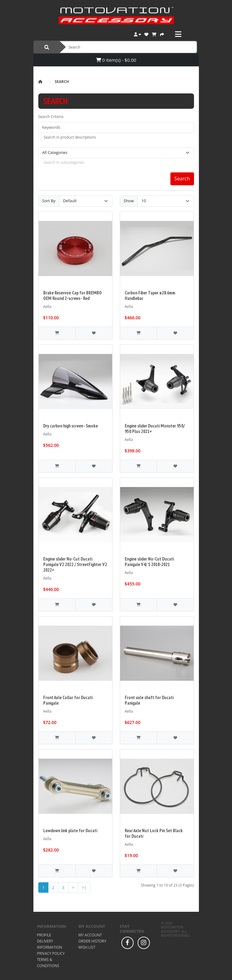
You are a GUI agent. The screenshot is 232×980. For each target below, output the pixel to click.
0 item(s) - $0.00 (116, 60)
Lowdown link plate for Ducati (70, 830)
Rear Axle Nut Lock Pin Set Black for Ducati (154, 833)
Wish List (87, 947)
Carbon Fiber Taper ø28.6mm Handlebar (150, 295)
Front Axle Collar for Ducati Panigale (68, 700)
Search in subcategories (64, 162)
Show (129, 201)
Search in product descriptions (70, 137)
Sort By (49, 201)
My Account (90, 935)
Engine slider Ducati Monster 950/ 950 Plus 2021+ (155, 429)
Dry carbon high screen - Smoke (70, 426)
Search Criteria (51, 117)
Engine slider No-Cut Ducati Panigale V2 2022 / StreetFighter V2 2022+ (75, 564)
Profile (44, 935)
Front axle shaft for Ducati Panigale (149, 700)
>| (84, 888)
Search (62, 82)
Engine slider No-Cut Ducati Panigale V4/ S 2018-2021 (149, 562)
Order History (92, 941)
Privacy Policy (51, 953)
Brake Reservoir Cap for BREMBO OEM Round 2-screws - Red (72, 295)
